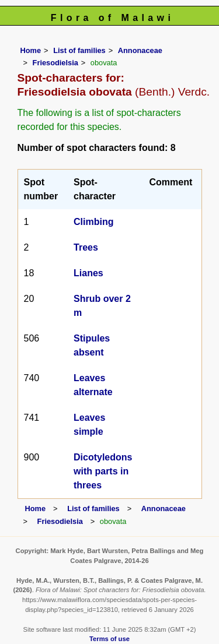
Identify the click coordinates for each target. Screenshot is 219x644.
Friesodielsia (55, 63)
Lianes (88, 273)
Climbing (93, 222)
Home (31, 50)
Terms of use (109, 639)
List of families (79, 50)
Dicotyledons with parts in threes (103, 471)
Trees (86, 247)
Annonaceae (140, 50)
